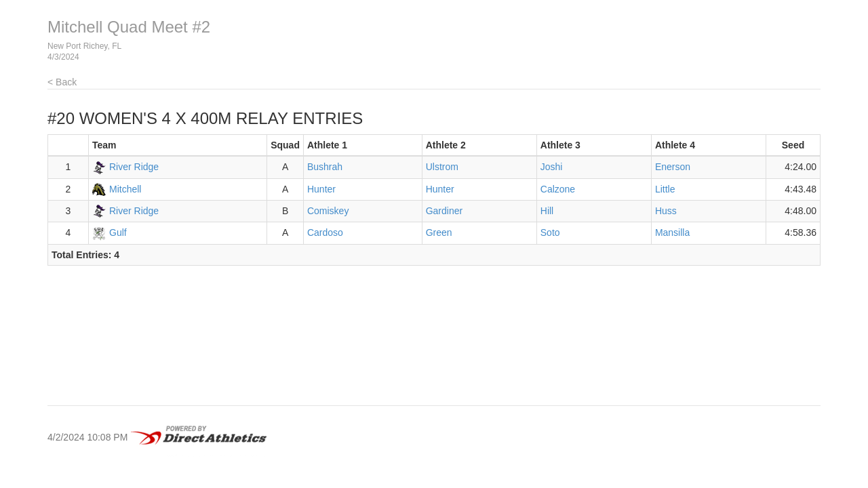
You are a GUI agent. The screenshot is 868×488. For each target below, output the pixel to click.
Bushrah (325, 167)
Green (439, 232)
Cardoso (325, 232)
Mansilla (672, 232)
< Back (62, 82)
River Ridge (134, 167)
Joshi (552, 167)
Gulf (118, 232)
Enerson (673, 167)
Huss (666, 211)
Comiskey (328, 211)
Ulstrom (442, 167)
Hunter (321, 189)
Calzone (558, 189)
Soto (550, 232)
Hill (547, 211)
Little (665, 189)
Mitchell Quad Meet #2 (129, 27)
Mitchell (125, 189)
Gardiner (444, 211)
